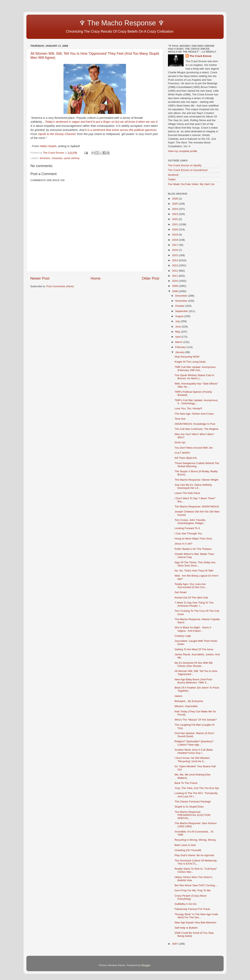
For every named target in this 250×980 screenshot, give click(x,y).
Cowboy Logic (183, 636)
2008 (175, 291)
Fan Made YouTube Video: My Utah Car (191, 184)
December (182, 296)
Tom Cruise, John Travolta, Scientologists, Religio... (190, 522)
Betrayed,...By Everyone (189, 701)
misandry (57, 158)
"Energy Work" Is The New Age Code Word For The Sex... (196, 916)
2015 (175, 255)
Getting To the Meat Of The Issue (194, 649)
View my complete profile (183, 151)
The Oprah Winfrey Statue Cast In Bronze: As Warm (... (194, 377)
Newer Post (40, 278)
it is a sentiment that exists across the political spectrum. (121, 130)
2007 (175, 944)
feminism (45, 158)
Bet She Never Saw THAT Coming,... (196, 885)
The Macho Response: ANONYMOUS (197, 507)
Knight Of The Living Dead (190, 362)
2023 (175, 214)
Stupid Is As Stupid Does (189, 807)
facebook (173, 175)
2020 (175, 229)
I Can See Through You (188, 533)
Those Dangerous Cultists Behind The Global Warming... (197, 465)
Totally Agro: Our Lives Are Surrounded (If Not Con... (191, 586)
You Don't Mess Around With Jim (194, 448)
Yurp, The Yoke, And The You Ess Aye (197, 788)
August (180, 316)
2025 (175, 204)
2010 (175, 281)
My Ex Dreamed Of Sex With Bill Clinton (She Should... (194, 664)
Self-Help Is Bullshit (186, 928)
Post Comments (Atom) (60, 286)
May (178, 332)
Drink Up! (180, 442)
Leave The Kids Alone (187, 493)
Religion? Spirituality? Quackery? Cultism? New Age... (194, 743)
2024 (175, 209)
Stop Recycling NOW (187, 357)
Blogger (146, 965)
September (182, 311)
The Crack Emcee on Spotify (185, 165)
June (178, 327)
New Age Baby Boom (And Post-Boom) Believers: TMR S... (194, 681)
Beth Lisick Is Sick (185, 845)
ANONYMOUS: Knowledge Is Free (195, 424)
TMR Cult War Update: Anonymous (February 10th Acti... (195, 369)
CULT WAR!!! (182, 453)
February (181, 347)
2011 (175, 276)
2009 (175, 286)
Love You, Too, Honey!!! (188, 408)
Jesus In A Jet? (183, 544)
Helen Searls (48, 146)
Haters (179, 696)
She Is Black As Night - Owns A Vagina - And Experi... (193, 629)
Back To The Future (186, 783)
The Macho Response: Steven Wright (196, 480)
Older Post (150, 278)
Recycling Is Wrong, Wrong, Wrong (195, 840)
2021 (175, 224)
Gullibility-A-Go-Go (186, 904)
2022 (175, 219)
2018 (175, 240)
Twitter (172, 179)
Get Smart (181, 592)
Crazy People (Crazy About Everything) (191, 897)
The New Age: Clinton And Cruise (194, 414)
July (178, 321)
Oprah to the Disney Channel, (57, 134)
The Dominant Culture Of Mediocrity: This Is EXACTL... (196, 862)
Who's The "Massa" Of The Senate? (196, 720)
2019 (175, 235)
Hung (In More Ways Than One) (193, 539)
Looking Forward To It (187, 528)
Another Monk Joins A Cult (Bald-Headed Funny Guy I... (194, 751)
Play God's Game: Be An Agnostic (195, 855)
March (179, 342)
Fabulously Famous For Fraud (192, 909)
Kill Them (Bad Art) (186, 458)
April (178, 337)
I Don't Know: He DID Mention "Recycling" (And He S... (192, 760)
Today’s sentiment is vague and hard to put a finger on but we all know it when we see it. (102, 122)
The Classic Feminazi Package (193, 802)
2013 (175, 265)
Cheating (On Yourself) (188, 850)
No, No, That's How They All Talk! (194, 571)
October (180, 306)
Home (96, 278)
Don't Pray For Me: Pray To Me (193, 890)
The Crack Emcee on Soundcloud (188, 170)
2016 (175, 250)
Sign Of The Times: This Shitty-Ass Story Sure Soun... (195, 564)
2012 (175, 271)
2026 (175, 199)
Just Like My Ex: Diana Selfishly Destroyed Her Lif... (193, 486)
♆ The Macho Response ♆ (98, 23)
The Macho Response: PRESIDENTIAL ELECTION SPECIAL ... (192, 815)
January (180, 352)
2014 (175, 260)
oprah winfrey (72, 158)
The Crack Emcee (200, 56)
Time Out (180, 419)
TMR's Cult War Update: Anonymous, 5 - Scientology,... (196, 402)
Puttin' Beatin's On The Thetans (193, 549)
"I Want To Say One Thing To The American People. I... (194, 604)
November (182, 301)
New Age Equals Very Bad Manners (196, 922)
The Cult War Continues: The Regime (196, 429)
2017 (175, 245)
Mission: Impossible (186, 706)
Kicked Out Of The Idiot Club (191, 598)
